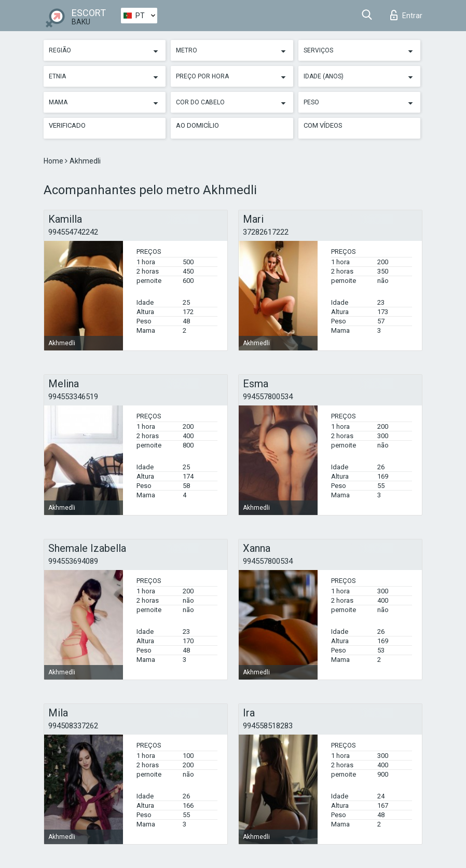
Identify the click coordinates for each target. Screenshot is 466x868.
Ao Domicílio (197, 125)
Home (54, 161)
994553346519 (73, 397)
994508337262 (73, 726)
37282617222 (266, 232)
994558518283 (268, 726)
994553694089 (73, 561)
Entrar (406, 15)
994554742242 (73, 232)
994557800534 (268, 397)
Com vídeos (323, 125)
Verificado (67, 125)
